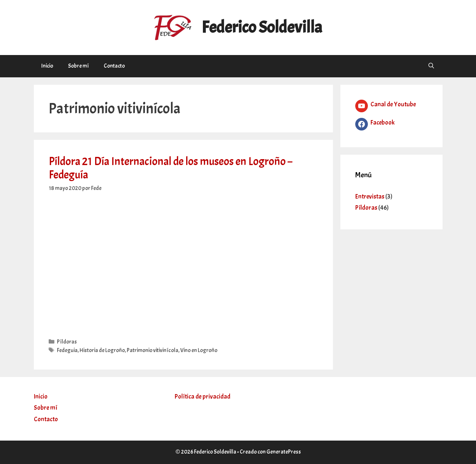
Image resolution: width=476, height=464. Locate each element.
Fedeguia (67, 350)
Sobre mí (78, 66)
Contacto (114, 66)
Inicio (47, 66)
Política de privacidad (203, 397)
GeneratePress (284, 452)
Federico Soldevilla (262, 27)
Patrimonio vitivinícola (153, 350)
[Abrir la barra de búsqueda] (431, 66)
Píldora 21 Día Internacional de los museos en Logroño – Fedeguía (171, 168)
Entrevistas (370, 196)
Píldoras (67, 342)
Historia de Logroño (102, 350)
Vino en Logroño (199, 350)
